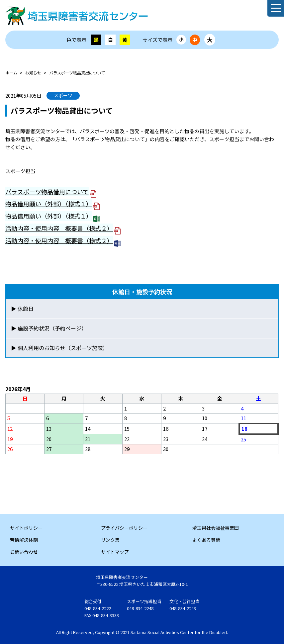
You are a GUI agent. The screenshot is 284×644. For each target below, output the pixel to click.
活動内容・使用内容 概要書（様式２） (59, 228)
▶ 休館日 (22, 309)
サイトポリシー (26, 528)
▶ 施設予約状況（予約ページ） (49, 328)
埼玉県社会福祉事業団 (216, 528)
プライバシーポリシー (124, 528)
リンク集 (110, 540)
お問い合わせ (24, 552)
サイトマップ (115, 552)
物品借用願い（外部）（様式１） (49, 204)
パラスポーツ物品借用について (47, 192)
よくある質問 (206, 540)
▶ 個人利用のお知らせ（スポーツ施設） (59, 348)
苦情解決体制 (24, 540)
